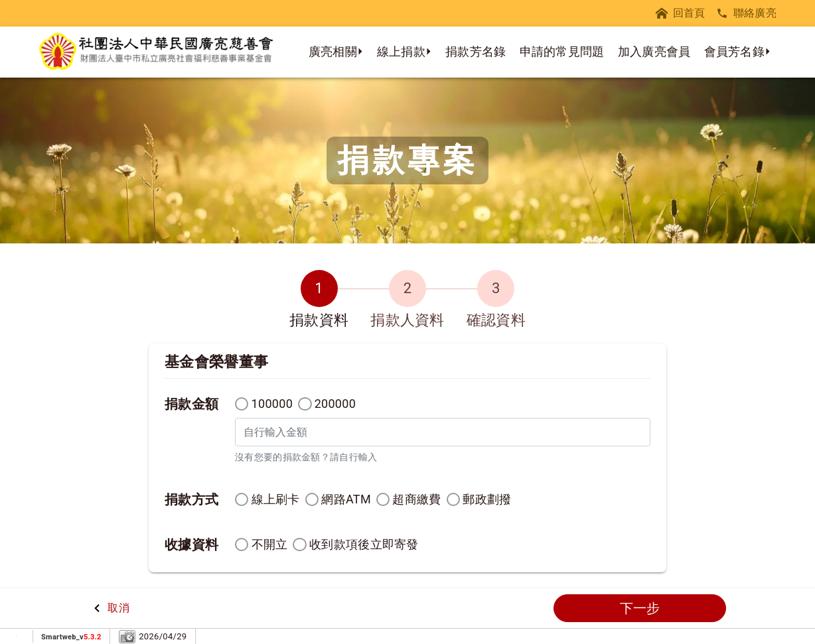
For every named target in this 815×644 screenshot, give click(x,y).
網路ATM (346, 499)
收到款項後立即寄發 (364, 544)
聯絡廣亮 (746, 13)
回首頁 (681, 13)
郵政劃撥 (487, 499)
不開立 (270, 544)
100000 (272, 404)
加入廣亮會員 (654, 51)
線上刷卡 (276, 499)
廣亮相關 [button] (333, 51)
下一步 (640, 608)
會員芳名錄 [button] (735, 51)
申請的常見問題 (562, 51)
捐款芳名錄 (476, 51)
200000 (335, 404)
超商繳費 (416, 499)
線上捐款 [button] (401, 51)
